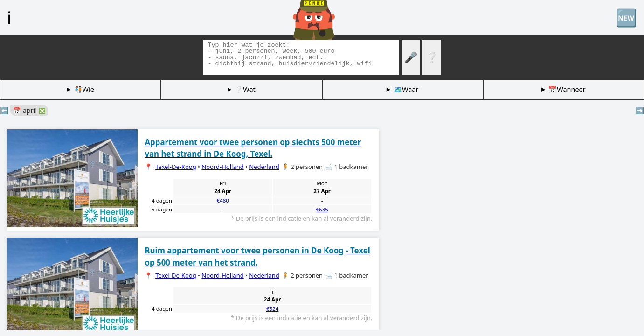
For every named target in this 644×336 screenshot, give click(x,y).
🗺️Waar (406, 89)
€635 (322, 209)
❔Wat (245, 89)
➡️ (640, 110)
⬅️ (4, 110)
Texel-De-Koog (176, 167)
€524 (272, 309)
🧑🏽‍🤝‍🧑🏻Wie (84, 89)
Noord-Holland (222, 167)
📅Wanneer (567, 89)
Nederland (264, 167)
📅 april (29, 110)
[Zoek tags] (301, 57)
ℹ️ (9, 17)
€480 (222, 200)
